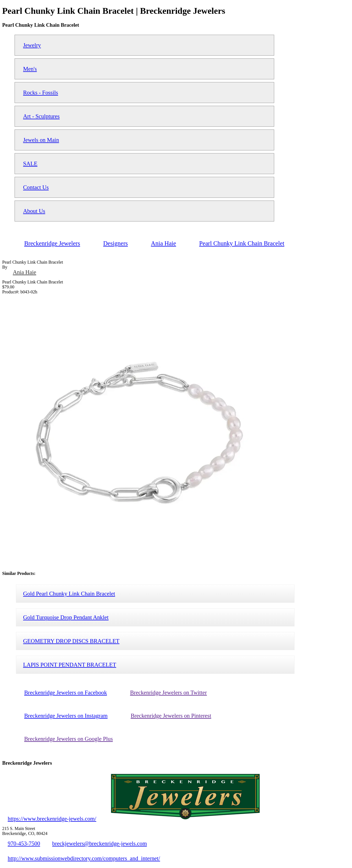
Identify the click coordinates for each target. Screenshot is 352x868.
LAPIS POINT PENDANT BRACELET (70, 665)
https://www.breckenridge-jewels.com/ (52, 819)
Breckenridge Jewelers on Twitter (168, 692)
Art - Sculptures (41, 116)
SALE (30, 163)
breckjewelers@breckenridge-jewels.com (100, 843)
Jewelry (32, 45)
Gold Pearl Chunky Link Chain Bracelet (69, 593)
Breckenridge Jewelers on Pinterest (171, 716)
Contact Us (36, 187)
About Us (34, 211)
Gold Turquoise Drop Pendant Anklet (66, 617)
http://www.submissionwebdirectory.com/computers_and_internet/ (84, 858)
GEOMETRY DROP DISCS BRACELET (71, 641)
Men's (30, 69)
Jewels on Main (41, 140)
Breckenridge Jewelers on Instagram (66, 716)
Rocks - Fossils (41, 92)
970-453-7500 (24, 843)
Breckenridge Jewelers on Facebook (66, 692)
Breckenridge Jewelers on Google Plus (68, 739)
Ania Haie (25, 272)
